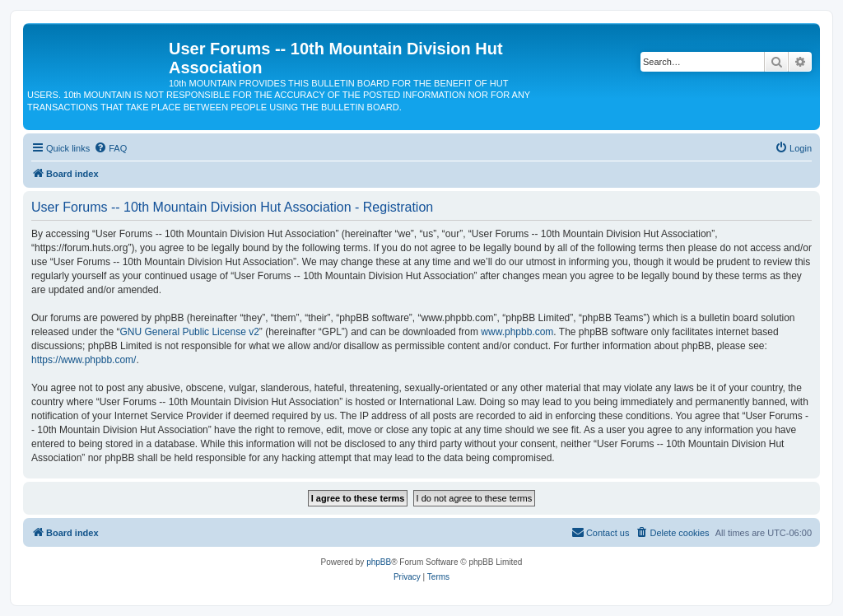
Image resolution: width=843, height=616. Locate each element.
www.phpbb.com (517, 332)
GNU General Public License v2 (189, 332)
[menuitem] (110, 148)
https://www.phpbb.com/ (84, 360)
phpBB (379, 562)
